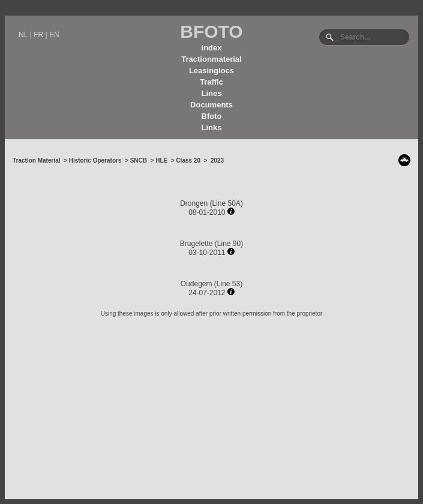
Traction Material (36, 160)
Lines (212, 93)
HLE (161, 160)
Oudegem (196, 284)
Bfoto (212, 116)
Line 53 (228, 284)
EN (54, 35)
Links (212, 127)
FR (38, 35)
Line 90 (229, 244)
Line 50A (226, 203)
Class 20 (188, 160)
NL (23, 35)
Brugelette (196, 244)
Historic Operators (95, 160)
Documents (211, 105)
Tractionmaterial (211, 59)
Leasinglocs (211, 70)
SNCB (139, 160)
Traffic (211, 82)
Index (212, 48)
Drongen (194, 203)
